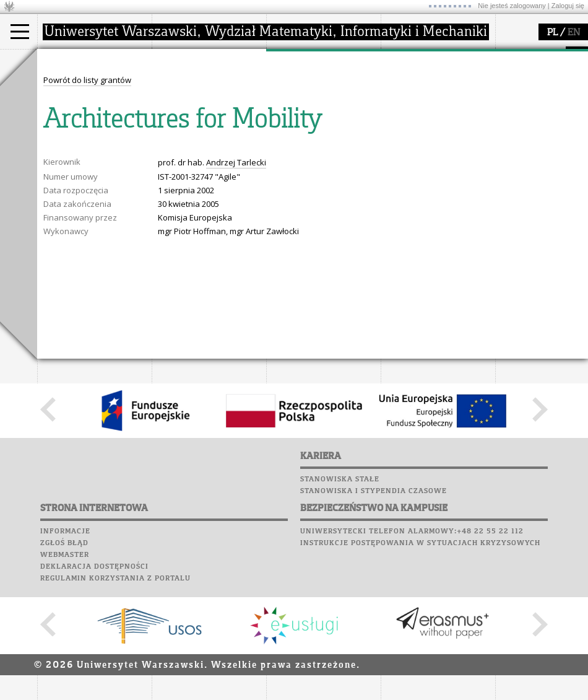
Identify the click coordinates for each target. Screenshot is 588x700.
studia (62, 61)
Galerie (121, 241)
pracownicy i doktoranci (211, 130)
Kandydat (71, 85)
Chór (105, 229)
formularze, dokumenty (211, 141)
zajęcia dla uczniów (432, 85)
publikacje (301, 108)
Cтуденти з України (88, 141)
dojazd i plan (191, 85)
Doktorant (71, 108)
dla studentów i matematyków (425, 113)
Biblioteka (63, 229)
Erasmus (69, 130)
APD (113, 170)
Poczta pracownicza (85, 217)
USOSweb (58, 170)
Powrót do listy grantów (87, 309)
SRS (91, 170)
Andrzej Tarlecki (236, 392)
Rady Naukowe (196, 119)
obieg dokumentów (318, 141)
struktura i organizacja (209, 97)
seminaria (300, 97)
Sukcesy (57, 265)
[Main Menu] (20, 32)
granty (294, 119)
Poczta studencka (79, 206)
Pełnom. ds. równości (92, 152)
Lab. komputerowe (80, 194)
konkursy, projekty (431, 141)
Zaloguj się (568, 6)
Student (67, 97)
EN (574, 33)
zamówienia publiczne (209, 152)
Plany (93, 182)
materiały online (426, 97)
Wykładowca (76, 119)
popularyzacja (429, 61)
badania (296, 61)
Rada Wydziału (195, 108)
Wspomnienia (68, 241)
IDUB (291, 152)
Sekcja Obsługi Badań (322, 130)
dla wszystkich (423, 130)
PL (552, 33)
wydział (181, 61)
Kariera (61, 253)
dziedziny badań (313, 85)
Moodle (55, 182)
